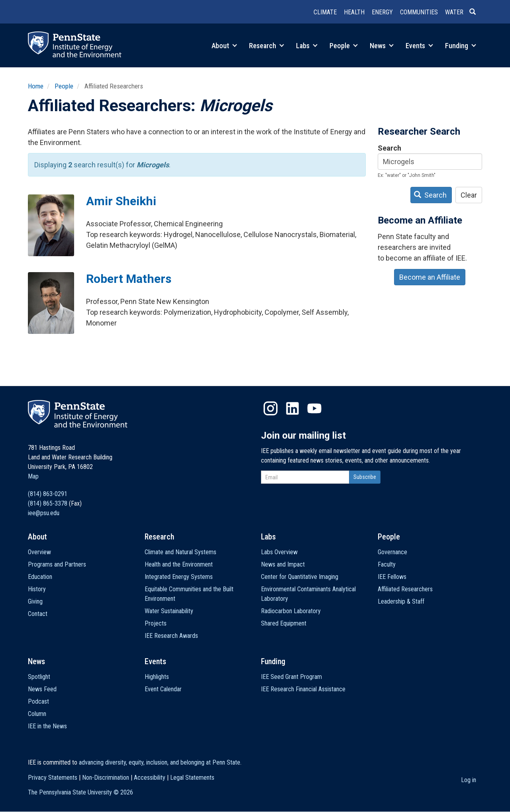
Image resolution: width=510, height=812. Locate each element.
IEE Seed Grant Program (291, 677)
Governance (392, 552)
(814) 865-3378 (48, 503)
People (344, 46)
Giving (35, 601)
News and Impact (283, 564)
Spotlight (39, 677)
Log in (469, 780)
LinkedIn (292, 408)
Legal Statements (192, 778)
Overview (39, 552)
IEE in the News (47, 726)
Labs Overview (279, 552)
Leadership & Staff (401, 601)
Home (36, 86)
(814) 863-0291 (48, 494)
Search (389, 148)
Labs (307, 46)
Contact (38, 614)
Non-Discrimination (106, 778)
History (37, 589)
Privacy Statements (53, 778)
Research (267, 46)
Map (33, 476)
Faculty (387, 564)
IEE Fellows (392, 577)
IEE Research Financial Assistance (303, 689)
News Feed (42, 689)
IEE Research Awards (171, 636)
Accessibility (150, 778)
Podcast (38, 701)
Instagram (271, 408)
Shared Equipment (284, 623)
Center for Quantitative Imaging (300, 577)
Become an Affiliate (430, 277)
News (382, 46)
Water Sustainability (169, 611)
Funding (461, 46)
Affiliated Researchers (405, 589)
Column (37, 714)
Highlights (157, 677)
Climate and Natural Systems (180, 552)
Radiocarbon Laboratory (291, 611)
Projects (156, 623)
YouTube (314, 408)
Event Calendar (163, 689)
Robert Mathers (129, 279)
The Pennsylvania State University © (80, 792)
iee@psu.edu (44, 513)
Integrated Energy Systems (179, 577)
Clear (469, 195)
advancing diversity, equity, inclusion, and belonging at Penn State (160, 762)
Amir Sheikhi (121, 201)
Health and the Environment (179, 564)
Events (419, 46)
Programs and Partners (57, 564)
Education (40, 577)
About (224, 46)
